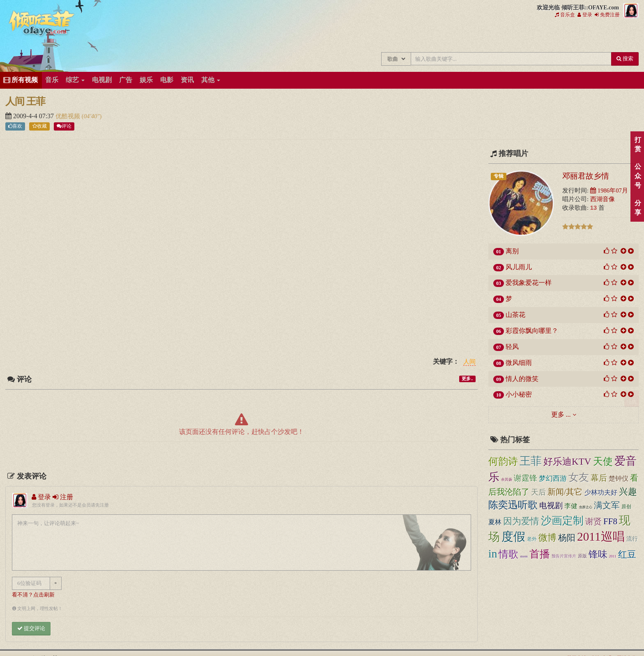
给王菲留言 (544, 36)
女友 (579, 477)
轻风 (512, 347)
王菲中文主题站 (379, 36)
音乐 (52, 80)
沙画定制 (562, 521)
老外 (532, 539)
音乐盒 (565, 15)
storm (524, 556)
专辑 (499, 176)
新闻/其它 (565, 492)
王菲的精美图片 (462, 36)
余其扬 (507, 479)
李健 (571, 506)
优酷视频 (69, 116)
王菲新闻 (434, 36)
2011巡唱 (601, 537)
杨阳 (567, 538)
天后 (538, 492)
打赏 (638, 145)
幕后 (599, 478)
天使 (603, 461)
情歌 (508, 554)
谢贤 (593, 521)
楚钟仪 (619, 478)
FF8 (610, 521)
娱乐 (146, 80)
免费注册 (607, 15)
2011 (613, 556)
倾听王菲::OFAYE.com (42, 25)
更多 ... (561, 414)
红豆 (627, 555)
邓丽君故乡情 (586, 176)
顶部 (632, 399)
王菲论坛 (517, 36)
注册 (63, 497)
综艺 (75, 80)
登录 (585, 15)
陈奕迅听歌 (513, 505)
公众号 (638, 176)
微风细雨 (519, 363)
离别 (512, 251)
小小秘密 (519, 394)
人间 (469, 362)
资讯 (187, 80)
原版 (582, 556)
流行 (632, 539)
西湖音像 (603, 199)
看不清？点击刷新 (33, 595)
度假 (513, 537)
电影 (167, 80)
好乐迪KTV (567, 461)
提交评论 (31, 628)
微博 (547, 538)
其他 (211, 80)
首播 (540, 554)
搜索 (625, 58)
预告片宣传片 (564, 556)
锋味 (598, 554)
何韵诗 (503, 461)
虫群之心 (586, 507)
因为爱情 (521, 521)
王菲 (531, 461)
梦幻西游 (553, 478)
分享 (638, 208)
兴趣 (628, 492)
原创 (626, 507)
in (493, 554)
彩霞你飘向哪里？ (532, 331)
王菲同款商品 (627, 36)
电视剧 (102, 80)
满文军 (607, 505)
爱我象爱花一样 (529, 283)
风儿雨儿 (519, 267)
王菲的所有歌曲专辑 (407, 36)
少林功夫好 (601, 492)
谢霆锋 (526, 478)
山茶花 (515, 315)
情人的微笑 (522, 379)
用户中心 (572, 36)
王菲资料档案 (599, 36)
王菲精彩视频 (489, 36)
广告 (126, 80)
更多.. (467, 379)
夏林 (495, 522)
